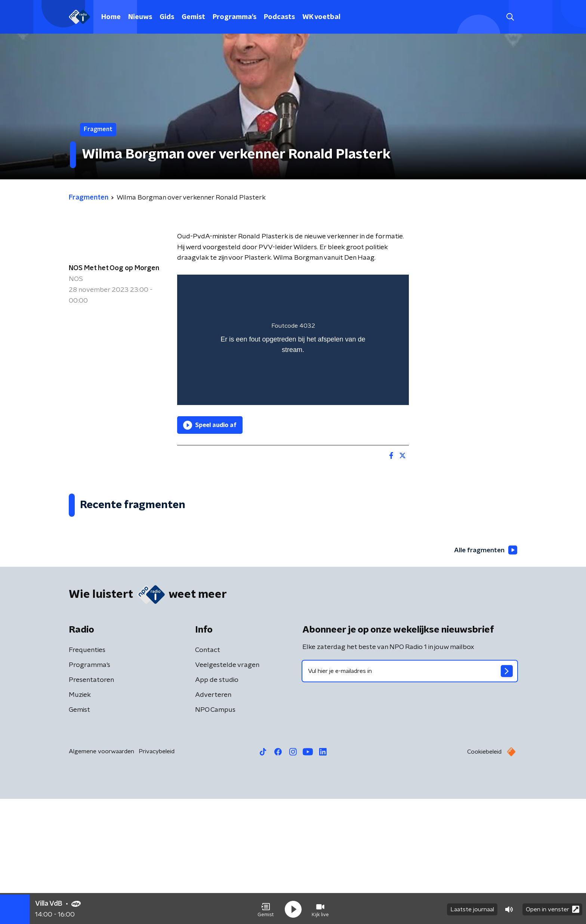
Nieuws (140, 17)
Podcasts (279, 17)
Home (111, 17)
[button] (266, 908)
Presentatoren (91, 805)
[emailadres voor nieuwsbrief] (410, 796)
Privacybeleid (157, 877)
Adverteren (213, 820)
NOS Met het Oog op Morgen (114, 268)
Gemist (193, 17)
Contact (208, 775)
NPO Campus (215, 835)
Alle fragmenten (485, 675)
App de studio (217, 805)
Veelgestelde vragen (227, 790)
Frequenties (87, 775)
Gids (167, 17)
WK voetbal (321, 17)
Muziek (80, 820)
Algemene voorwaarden (101, 877)
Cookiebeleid (484, 877)
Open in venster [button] (553, 908)
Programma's (235, 17)
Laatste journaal (472, 908)
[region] (293, 340)
